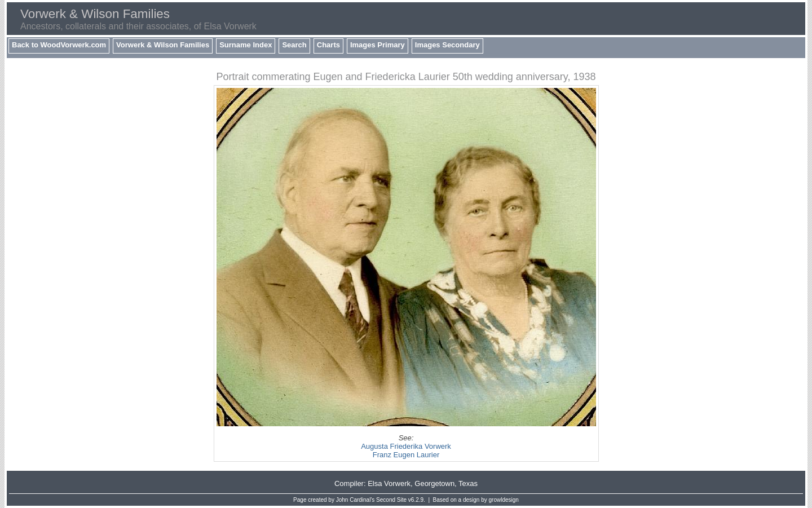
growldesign (504, 500)
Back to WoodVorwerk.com (59, 45)
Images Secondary (447, 45)
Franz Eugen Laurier (406, 455)
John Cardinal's (356, 500)
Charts (328, 45)
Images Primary (378, 45)
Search (294, 45)
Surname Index (246, 45)
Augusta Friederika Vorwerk (406, 446)
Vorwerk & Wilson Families (163, 45)
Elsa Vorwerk (389, 483)
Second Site (391, 500)
